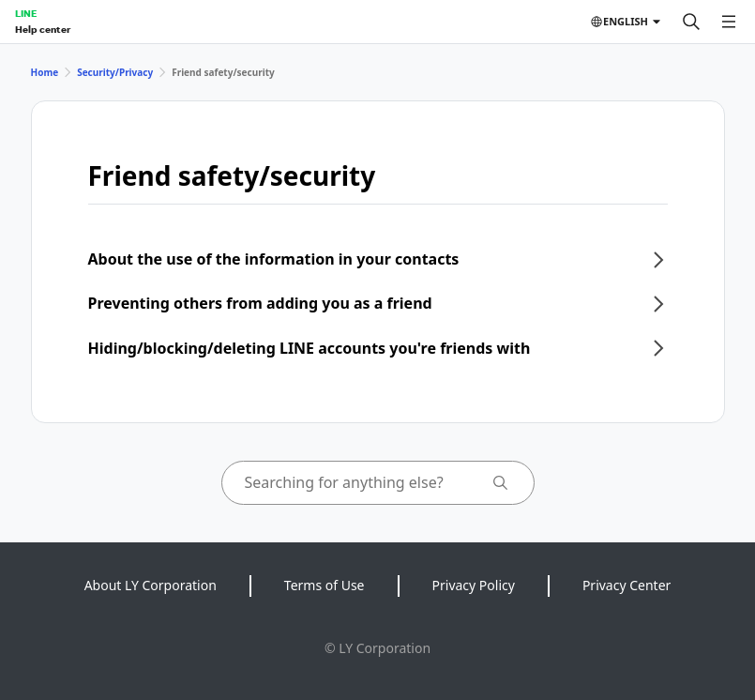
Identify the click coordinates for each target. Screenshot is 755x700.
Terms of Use (325, 585)
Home (45, 72)
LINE (26, 13)
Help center (43, 29)
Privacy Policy (474, 585)
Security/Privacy (115, 72)
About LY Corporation (151, 585)
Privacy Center (627, 585)
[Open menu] (729, 22)
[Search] (691, 22)
